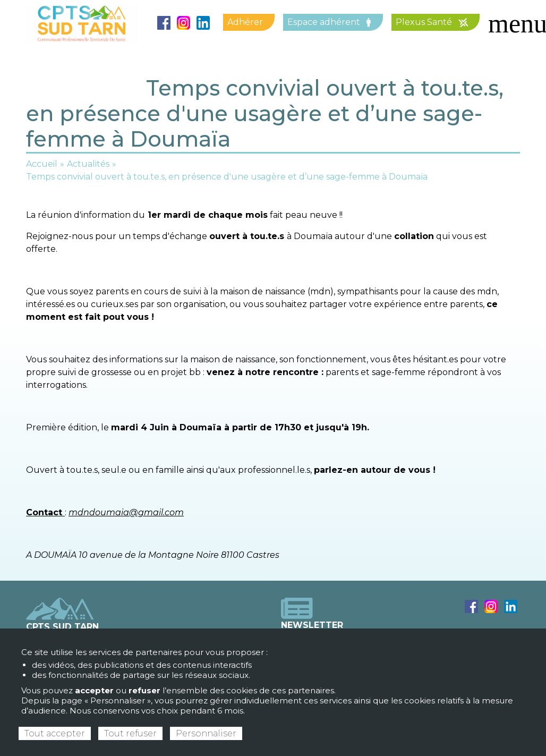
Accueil (42, 164)
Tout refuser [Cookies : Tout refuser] (130, 733)
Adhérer (245, 22)
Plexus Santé (432, 22)
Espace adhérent (329, 22)
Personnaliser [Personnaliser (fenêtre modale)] (206, 733)
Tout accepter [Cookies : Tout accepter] (55, 733)
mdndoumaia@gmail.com (126, 512)
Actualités (88, 164)
